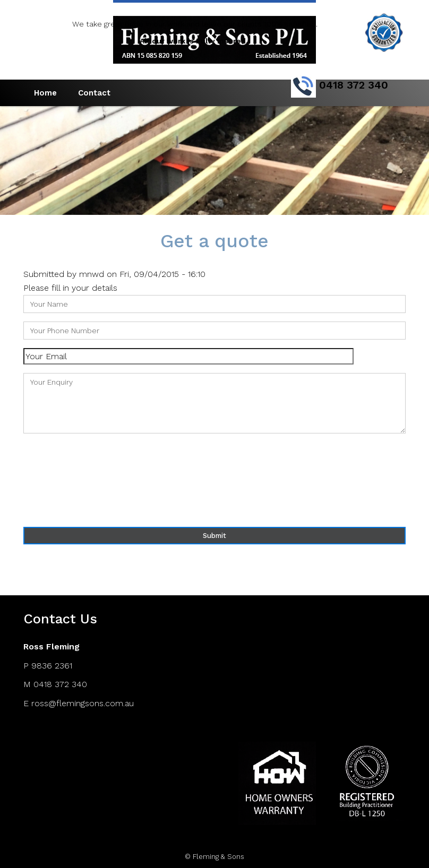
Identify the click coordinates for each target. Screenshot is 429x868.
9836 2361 (52, 666)
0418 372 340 (60, 684)
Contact (94, 93)
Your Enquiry (214, 403)
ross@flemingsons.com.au (83, 703)
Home (45, 93)
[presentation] (67, 480)
